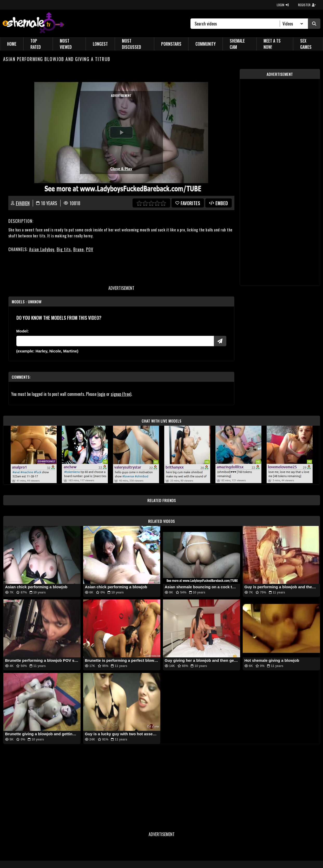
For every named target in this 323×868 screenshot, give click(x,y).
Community (206, 44)
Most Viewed (66, 44)
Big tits (64, 249)
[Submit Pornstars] (220, 341)
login (101, 394)
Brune (78, 249)
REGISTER (307, 5)
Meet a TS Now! (272, 44)
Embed (219, 203)
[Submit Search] (314, 24)
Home (12, 44)
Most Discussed (131, 44)
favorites (188, 203)
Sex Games (306, 44)
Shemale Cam (237, 44)
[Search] (237, 24)
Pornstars (171, 44)
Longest (100, 44)
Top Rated (36, 44)
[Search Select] (292, 24)
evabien (23, 203)
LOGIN (283, 5)
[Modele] (115, 341)
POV (90, 249)
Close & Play (121, 169)
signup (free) (121, 394)
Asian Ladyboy (42, 249)
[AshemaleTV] (33, 24)
